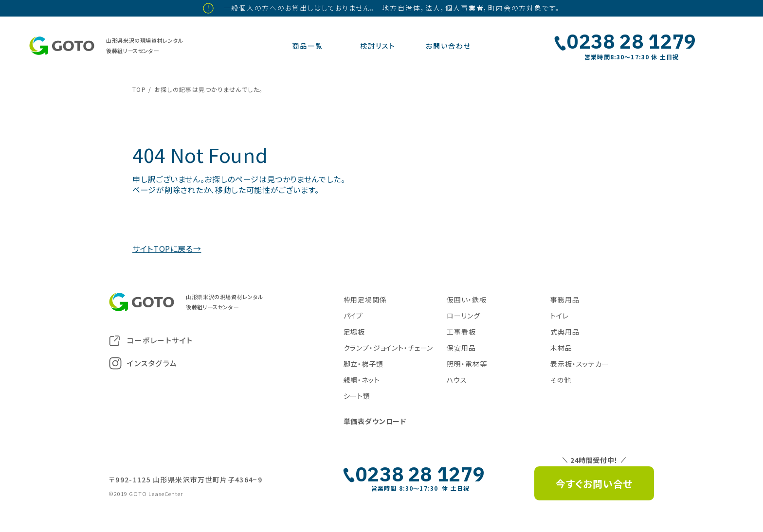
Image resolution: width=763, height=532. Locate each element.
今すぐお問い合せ (594, 484)
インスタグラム (143, 363)
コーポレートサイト (151, 340)
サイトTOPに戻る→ (167, 248)
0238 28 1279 (632, 41)
